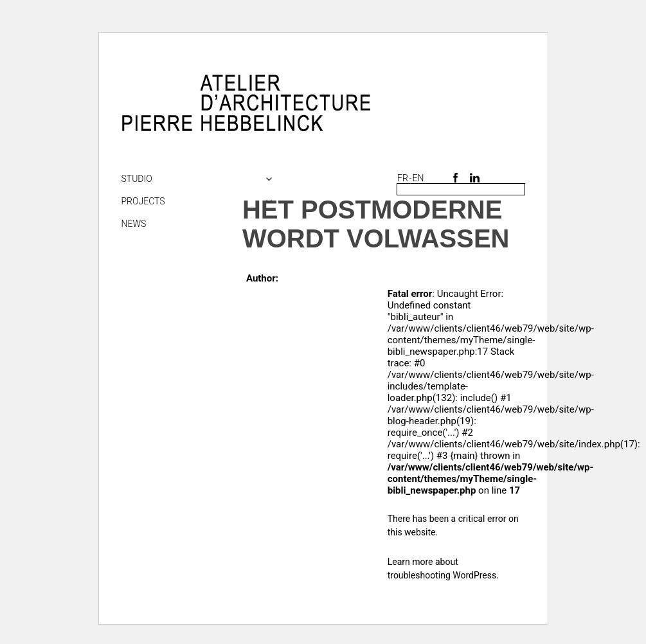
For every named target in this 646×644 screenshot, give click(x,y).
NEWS (134, 224)
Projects (143, 201)
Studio (137, 179)
